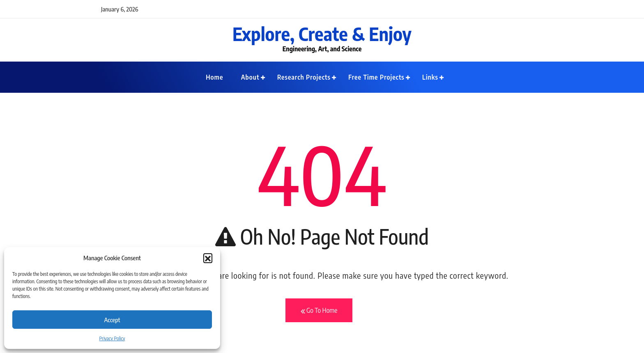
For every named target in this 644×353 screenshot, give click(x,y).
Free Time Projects (376, 77)
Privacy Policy (112, 338)
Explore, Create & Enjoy (322, 34)
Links (430, 77)
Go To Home (319, 311)
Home (214, 77)
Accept (112, 320)
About (250, 77)
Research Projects (304, 77)
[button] (208, 258)
